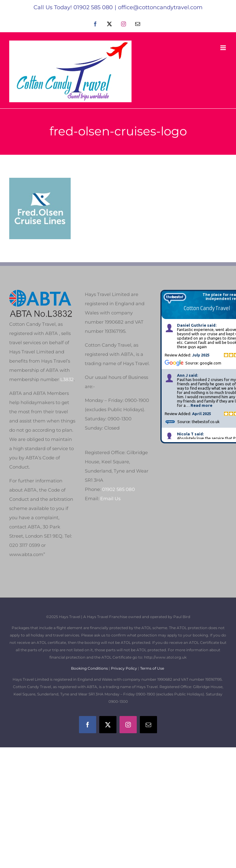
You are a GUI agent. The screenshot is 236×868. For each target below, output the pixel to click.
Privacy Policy (124, 668)
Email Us (110, 498)
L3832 (67, 379)
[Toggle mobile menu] (224, 48)
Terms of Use (152, 668)
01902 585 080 (118, 489)
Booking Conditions (90, 668)
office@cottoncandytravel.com (160, 7)
